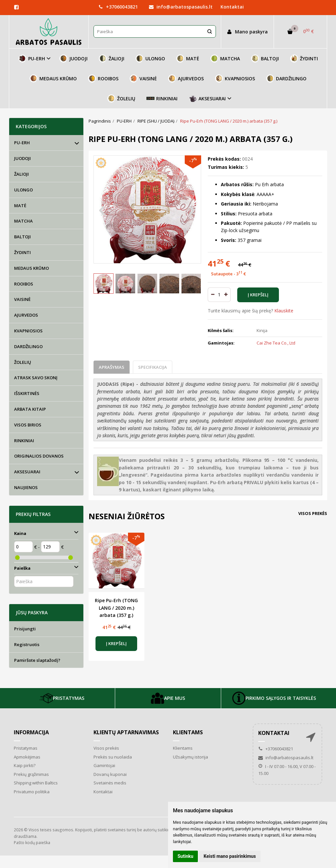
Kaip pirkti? (25, 765)
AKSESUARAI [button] (207, 99)
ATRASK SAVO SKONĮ (36, 378)
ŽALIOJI (112, 59)
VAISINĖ (143, 79)
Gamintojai (104, 765)
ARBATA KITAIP (30, 409)
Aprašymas (112, 367)
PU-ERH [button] (32, 59)
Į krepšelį (116, 643)
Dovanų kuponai (110, 774)
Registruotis (27, 644)
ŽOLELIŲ (121, 99)
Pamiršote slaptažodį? (37, 660)
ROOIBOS (103, 79)
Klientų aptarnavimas (126, 732)
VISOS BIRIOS (28, 425)
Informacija (31, 732)
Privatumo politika (32, 792)
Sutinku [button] (185, 856)
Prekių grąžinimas (31, 774)
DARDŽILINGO (286, 79)
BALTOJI (265, 59)
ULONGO (150, 59)
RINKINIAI (162, 99)
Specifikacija (153, 367)
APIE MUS (168, 698)
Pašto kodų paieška (32, 843)
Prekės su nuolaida (113, 757)
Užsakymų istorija (190, 757)
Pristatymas (26, 748)
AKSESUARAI (27, 472)
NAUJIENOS (26, 487)
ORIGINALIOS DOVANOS (39, 456)
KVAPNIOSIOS (235, 79)
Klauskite (284, 311)
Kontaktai (232, 7)
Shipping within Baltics (36, 783)
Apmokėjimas (27, 757)
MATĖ (188, 59)
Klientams (188, 732)
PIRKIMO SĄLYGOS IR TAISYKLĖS (274, 698)
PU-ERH (22, 143)
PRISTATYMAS (62, 698)
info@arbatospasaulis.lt (181, 7)
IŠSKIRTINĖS (27, 393)
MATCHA (225, 59)
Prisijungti (25, 629)
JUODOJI (73, 59)
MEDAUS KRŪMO (53, 79)
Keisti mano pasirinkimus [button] (230, 856)
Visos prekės (313, 513)
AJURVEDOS (186, 79)
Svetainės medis (110, 783)
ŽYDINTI (304, 59)
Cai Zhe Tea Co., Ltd (276, 343)
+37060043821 (118, 7)
